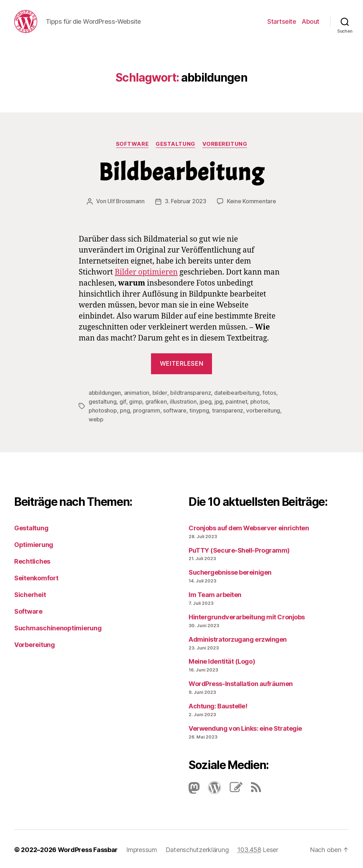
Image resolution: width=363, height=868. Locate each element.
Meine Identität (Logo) (222, 660)
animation (137, 392)
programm (147, 409)
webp (96, 418)
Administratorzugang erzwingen (238, 638)
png (125, 409)
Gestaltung (175, 144)
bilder (160, 392)
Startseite (282, 21)
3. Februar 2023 (186, 201)
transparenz (228, 409)
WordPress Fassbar (88, 848)
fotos (269, 392)
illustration (183, 401)
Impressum (142, 848)
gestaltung (102, 401)
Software (132, 144)
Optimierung (34, 543)
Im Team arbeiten (215, 593)
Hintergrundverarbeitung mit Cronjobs (247, 615)
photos (259, 401)
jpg (218, 401)
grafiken (156, 401)
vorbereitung (263, 409)
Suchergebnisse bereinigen (230, 571)
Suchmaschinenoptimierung (58, 626)
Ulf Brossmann (126, 201)
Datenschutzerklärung (197, 848)
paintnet (236, 401)
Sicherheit (30, 593)
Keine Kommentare (252, 201)
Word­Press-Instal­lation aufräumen (241, 682)
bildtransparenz (190, 392)
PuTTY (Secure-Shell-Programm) (239, 549)
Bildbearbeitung (181, 172)
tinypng (199, 409)
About (311, 21)
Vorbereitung (225, 144)
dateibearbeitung (236, 392)
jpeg (205, 401)
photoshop (103, 409)
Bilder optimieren (146, 272)
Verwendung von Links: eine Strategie (245, 727)
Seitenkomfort (36, 576)
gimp (135, 401)
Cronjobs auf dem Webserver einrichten (249, 526)
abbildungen (105, 392)
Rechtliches (32, 560)
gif (123, 401)
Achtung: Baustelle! (218, 704)
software (175, 409)
